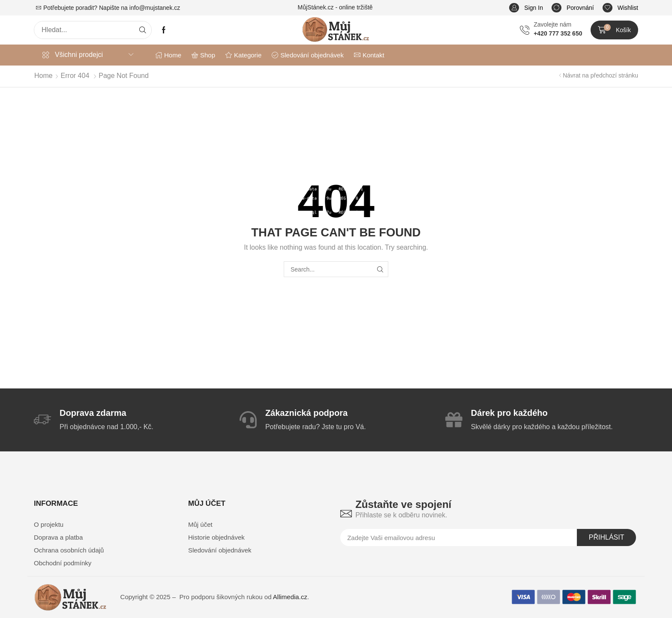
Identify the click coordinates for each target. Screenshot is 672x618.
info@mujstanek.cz (155, 8)
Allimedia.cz (290, 597)
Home (43, 76)
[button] (526, 8)
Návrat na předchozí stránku (600, 75)
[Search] (143, 30)
